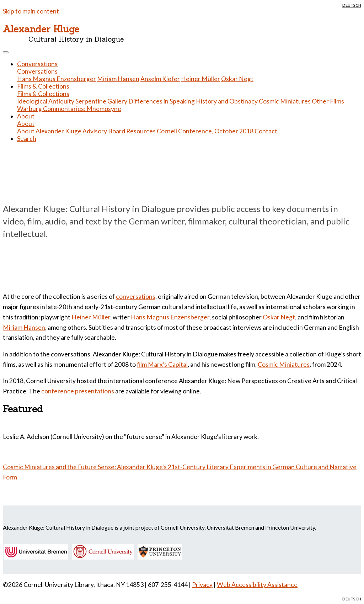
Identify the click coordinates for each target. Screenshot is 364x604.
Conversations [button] (37, 64)
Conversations (37, 71)
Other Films (328, 101)
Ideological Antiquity (46, 101)
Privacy (202, 585)
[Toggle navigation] (6, 52)
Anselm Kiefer (160, 79)
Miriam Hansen (118, 79)
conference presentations (78, 391)
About (26, 124)
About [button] (26, 116)
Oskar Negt (237, 79)
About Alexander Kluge (49, 131)
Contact (266, 131)
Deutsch (352, 5)
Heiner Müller (200, 79)
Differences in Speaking (162, 101)
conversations (136, 296)
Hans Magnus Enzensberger (57, 79)
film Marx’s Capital (162, 364)
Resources (141, 131)
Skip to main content (31, 11)
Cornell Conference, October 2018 (205, 131)
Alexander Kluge (41, 29)
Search (27, 139)
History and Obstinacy (227, 101)
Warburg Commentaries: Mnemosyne (69, 109)
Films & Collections (43, 94)
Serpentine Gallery (101, 101)
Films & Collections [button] (43, 86)
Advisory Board (104, 131)
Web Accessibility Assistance (257, 585)
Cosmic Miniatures (285, 101)
